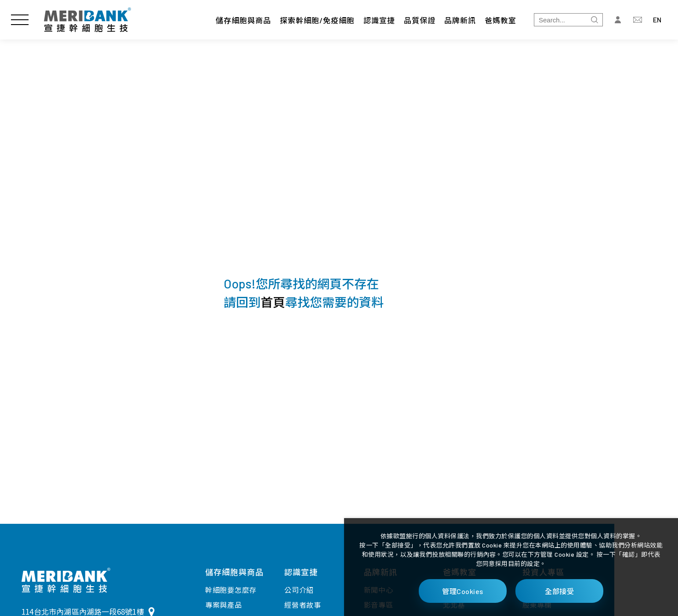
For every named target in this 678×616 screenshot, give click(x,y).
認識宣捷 (379, 20)
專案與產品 (224, 605)
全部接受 (559, 591)
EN (657, 20)
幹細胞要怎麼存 (231, 590)
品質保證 (420, 20)
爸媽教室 (500, 20)
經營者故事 (303, 605)
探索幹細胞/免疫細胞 (317, 20)
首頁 (273, 302)
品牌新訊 (460, 20)
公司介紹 (299, 590)
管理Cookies (463, 591)
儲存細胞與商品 (243, 20)
